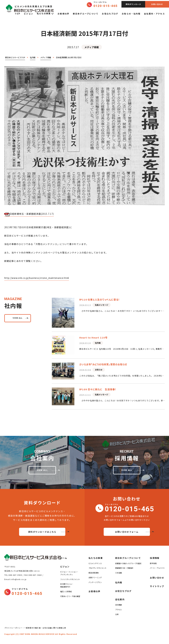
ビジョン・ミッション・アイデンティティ (69, 573)
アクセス (118, 610)
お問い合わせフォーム (127, 532)
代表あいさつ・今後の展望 (70, 596)
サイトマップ (157, 586)
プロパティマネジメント (97, 568)
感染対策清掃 (93, 573)
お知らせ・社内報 (131, 14)
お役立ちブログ (110, 14)
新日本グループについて (86, 14)
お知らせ (99, 370)
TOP (18, 14)
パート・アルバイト (157, 568)
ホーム (64, 558)
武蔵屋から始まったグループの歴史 (128, 563)
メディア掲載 (92, 47)
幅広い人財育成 (66, 591)
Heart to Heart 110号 (93, 337)
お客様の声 (63, 14)
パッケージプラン (95, 582)
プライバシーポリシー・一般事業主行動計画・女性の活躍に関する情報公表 (36, 628)
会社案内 (120, 599)
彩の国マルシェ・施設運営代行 (67, 585)
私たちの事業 (45, 14)
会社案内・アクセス (154, 14)
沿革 (117, 614)
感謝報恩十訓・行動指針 (124, 568)
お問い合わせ (157, 4)
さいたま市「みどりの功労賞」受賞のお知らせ (103, 364)
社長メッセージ (102, 305)
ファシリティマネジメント (70, 579)
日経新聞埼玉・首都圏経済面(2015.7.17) (29, 214)
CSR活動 (118, 573)
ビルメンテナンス (95, 563)
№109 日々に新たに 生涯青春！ (98, 389)
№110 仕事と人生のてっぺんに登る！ (99, 299)
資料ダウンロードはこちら (42, 532)
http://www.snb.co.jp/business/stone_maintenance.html (37, 278)
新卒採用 (153, 563)
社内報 (98, 343)
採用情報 (155, 558)
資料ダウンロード (133, 4)
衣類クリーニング (95, 577)
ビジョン (29, 14)
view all (18, 318)
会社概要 (118, 605)
